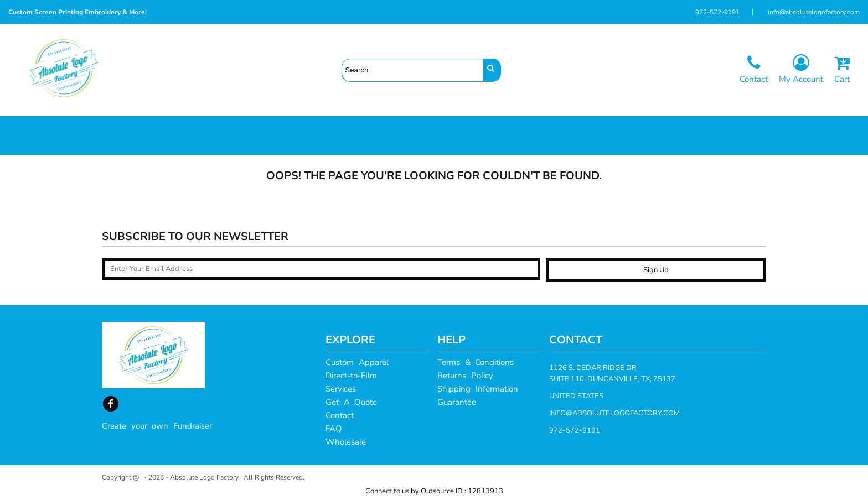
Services (341, 389)
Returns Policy (465, 376)
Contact (340, 415)
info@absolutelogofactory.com (814, 12)
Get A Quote (351, 402)
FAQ (334, 429)
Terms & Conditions (476, 362)
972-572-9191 (717, 12)
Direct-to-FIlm (351, 376)
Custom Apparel (357, 362)
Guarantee (457, 402)
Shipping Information (478, 389)
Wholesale (346, 442)
